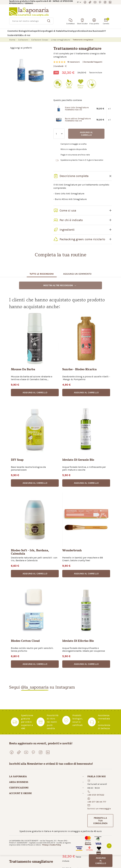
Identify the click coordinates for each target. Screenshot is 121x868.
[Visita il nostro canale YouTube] (95, 2)
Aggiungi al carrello (86, 134)
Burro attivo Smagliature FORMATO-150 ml (78, 120)
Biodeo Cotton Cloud (25, 641)
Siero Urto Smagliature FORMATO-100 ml (77, 109)
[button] (35, 393)
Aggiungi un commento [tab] (77, 274)
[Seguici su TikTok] (90, 2)
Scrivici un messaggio (99, 809)
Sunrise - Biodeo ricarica (79, 370)
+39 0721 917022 (96, 795)
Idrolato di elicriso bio (78, 641)
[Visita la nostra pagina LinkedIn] (110, 2)
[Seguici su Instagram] (105, 2)
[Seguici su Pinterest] (100, 2)
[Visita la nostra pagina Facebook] (85, 2)
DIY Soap (17, 460)
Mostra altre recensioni (60, 285)
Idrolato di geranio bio (78, 460)
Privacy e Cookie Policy (52, 845)
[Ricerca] (31, 21)
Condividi (61, 66)
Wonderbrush (72, 551)
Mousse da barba (23, 370)
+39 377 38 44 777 (97, 802)
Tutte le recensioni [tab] (42, 274)
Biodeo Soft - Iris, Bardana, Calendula (30, 552)
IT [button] (78, 2)
